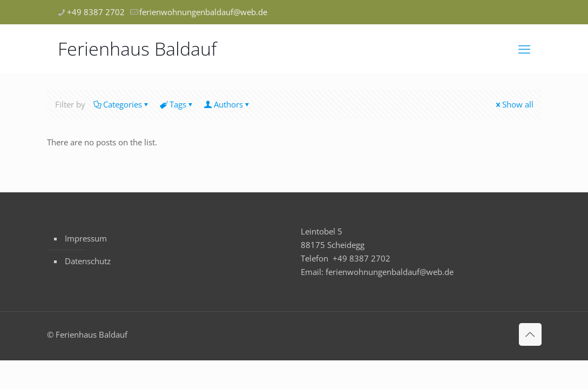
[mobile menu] (524, 49)
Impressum (86, 238)
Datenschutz (88, 261)
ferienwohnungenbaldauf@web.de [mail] (203, 12)
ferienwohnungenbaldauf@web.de (390, 272)
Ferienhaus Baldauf (137, 49)
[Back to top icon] (530, 334)
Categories (122, 104)
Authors (228, 104)
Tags (177, 104)
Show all (514, 104)
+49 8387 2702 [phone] (96, 12)
